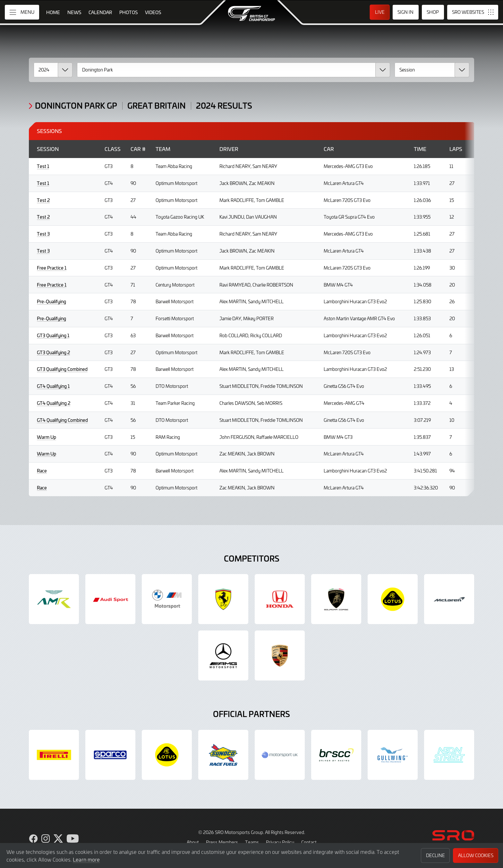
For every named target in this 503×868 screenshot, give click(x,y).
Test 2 (43, 200)
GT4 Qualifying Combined (62, 420)
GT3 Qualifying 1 (53, 335)
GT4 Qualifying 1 (53, 386)
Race (42, 471)
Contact (309, 842)
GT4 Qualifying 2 (54, 403)
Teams (252, 842)
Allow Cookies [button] (476, 855)
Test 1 (43, 166)
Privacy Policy (280, 842)
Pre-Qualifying (51, 301)
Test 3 (43, 234)
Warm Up (47, 437)
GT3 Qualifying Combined (62, 369)
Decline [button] (435, 855)
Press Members (222, 842)
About (193, 842)
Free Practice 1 (52, 268)
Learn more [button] (86, 859)
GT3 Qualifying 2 (53, 352)
